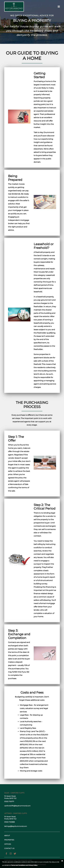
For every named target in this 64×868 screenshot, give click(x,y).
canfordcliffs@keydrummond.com (17, 806)
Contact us (9, 848)
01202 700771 (9, 801)
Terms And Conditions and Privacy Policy (24, 865)
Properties (9, 840)
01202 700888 (9, 822)
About (7, 836)
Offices (8, 844)
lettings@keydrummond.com (16, 826)
